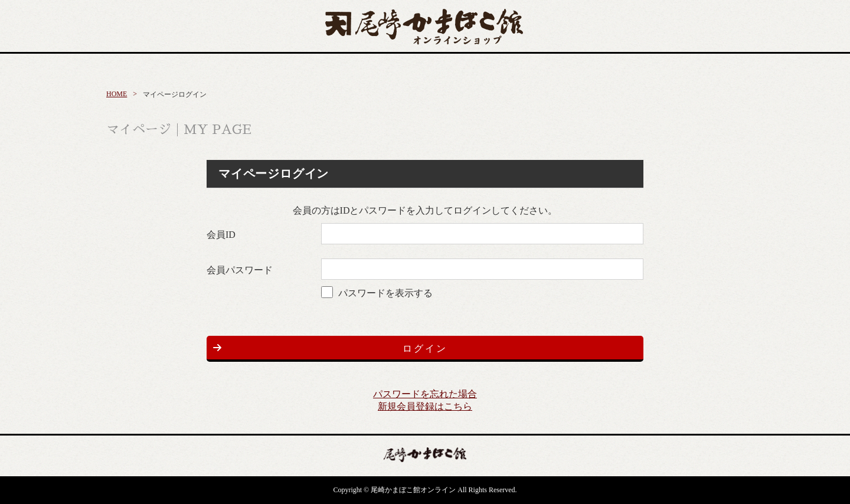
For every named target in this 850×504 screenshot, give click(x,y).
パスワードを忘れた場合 (425, 394)
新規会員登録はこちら (425, 406)
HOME (117, 94)
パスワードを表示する (385, 293)
